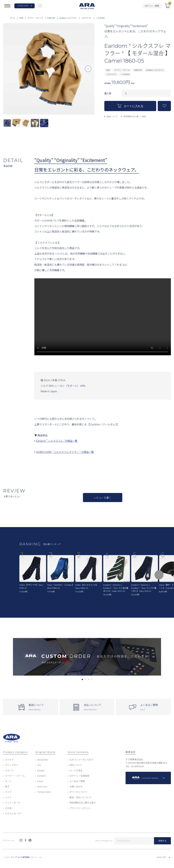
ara (39, 765)
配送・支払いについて (80, 797)
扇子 (7, 786)
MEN (21, 18)
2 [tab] (85, 679)
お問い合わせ (76, 786)
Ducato (41, 770)
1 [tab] (82, 679)
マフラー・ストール (35, 18)
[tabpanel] (87, 657)
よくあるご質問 (77, 781)
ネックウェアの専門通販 (20, 857)
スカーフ (9, 770)
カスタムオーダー (14, 813)
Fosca (40, 781)
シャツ (8, 797)
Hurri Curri (42, 786)
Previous (9, 71)
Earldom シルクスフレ (68, 18)
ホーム (13, 18)
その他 (8, 808)
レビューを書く (103, 498)
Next (88, 71)
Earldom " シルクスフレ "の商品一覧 (57, 441)
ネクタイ (9, 760)
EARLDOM (51, 18)
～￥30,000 (100, 18)
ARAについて (76, 765)
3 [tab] (88, 679)
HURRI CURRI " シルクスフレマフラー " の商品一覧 (65, 452)
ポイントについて (78, 792)
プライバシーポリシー (80, 808)
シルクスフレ (86, 18)
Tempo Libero (44, 792)
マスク (8, 792)
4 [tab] (92, 679)
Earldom (42, 776)
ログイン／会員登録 (79, 776)
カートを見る (76, 770)
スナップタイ (12, 765)
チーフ (8, 781)
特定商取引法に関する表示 (83, 803)
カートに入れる (130, 106)
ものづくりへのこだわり (82, 760)
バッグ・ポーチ (13, 803)
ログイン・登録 (152, 6)
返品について (112, 116)
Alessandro (43, 760)
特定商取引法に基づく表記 (135, 116)
